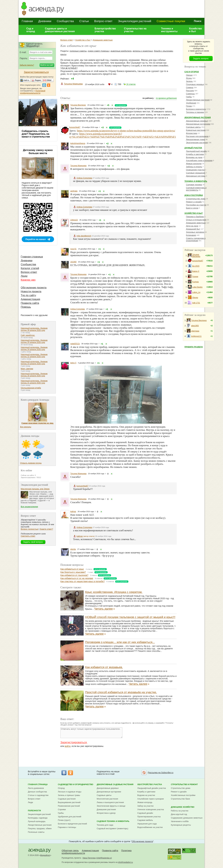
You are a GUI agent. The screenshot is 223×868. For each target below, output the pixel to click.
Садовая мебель (145, 820)
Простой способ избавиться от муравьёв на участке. (121, 692)
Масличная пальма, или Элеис (35, 489)
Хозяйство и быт (195, 30)
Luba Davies (197, 287)
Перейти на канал (36, 239)
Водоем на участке (146, 795)
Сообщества (65, 21)
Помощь (26, 307)
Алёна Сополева (84, 178)
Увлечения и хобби (180, 821)
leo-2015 (196, 266)
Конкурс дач (28, 280)
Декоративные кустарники (198, 124)
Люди (24, 276)
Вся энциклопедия (29, 507)
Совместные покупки (171, 21)
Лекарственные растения (198, 100)
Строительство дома (196, 199)
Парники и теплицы (67, 827)
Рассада (190, 91)
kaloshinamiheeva (78, 143)
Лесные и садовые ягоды (70, 792)
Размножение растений (69, 806)
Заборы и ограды (194, 167)
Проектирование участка (149, 817)
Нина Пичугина (89, 858)
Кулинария (191, 235)
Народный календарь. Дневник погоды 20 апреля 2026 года (34, 375)
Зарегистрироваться (74, 742)
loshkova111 (196, 336)
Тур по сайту (28, 295)
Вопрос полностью (29, 529)
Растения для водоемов (197, 136)
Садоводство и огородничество (76, 784)
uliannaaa (195, 331)
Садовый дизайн (145, 813)
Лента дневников (36, 788)
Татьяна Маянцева (73, 84)
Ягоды (189, 78)
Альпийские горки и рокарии (199, 160)
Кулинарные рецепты (181, 825)
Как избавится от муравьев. (104, 667)
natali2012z (75, 344)
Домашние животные (103, 40)
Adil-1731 (196, 303)
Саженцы (190, 94)
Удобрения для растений (70, 817)
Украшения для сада (147, 824)
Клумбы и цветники (195, 154)
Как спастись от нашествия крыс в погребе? (83, 581)
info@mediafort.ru (125, 862)
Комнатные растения (196, 130)
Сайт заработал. (28, 335)
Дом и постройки (194, 195)
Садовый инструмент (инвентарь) (113, 828)
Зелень (189, 81)
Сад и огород (31, 30)
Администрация (30, 299)
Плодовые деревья (195, 84)
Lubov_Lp (196, 292)
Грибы (189, 97)
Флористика (192, 133)
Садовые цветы (193, 127)
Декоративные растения (198, 118)
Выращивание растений (69, 802)
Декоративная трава (196, 139)
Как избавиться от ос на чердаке (77, 578)
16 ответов (131, 84)
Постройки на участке (196, 205)
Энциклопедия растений (134, 21)
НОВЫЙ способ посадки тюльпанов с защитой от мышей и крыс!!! (130, 617)
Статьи (84, 21)
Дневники (45, 21)
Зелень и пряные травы (69, 795)
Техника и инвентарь (196, 181)
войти (68, 746)
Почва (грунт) (64, 820)
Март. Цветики (27, 369)
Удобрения (191, 103)
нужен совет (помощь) (99, 51)
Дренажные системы (196, 176)
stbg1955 (195, 326)
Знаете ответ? (46, 529)
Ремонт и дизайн (194, 202)
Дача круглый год (179, 814)
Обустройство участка (150, 784)
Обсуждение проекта (34, 288)
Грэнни (195, 277)
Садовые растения (67, 799)
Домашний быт (193, 229)
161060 (73, 262)
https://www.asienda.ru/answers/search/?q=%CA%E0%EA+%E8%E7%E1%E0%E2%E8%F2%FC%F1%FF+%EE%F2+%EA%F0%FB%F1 (123, 135)
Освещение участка (195, 170)
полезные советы (78, 51)
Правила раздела (194, 347)
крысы (63, 54)
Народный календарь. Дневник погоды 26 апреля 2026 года (34, 329)
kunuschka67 (75, 127)
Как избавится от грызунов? (74, 575)
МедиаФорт (45, 855)
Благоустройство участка (105, 30)
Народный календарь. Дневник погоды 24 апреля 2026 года (34, 348)
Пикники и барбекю (195, 217)
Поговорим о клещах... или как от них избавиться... (120, 642)
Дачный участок (193, 148)
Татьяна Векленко (78, 105)
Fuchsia (195, 282)
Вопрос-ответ (103, 21)
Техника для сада (105, 825)
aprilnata (74, 191)
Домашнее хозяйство (183, 807)
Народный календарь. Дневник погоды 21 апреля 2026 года (34, 382)
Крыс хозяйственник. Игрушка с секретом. (114, 592)
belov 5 (73, 363)
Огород (61, 788)
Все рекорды (26, 427)
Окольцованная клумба (31, 388)
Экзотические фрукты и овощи (111, 806)
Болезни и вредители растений (72, 824)
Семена (190, 87)
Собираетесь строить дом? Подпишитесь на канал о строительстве (36, 134)
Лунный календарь (37, 821)
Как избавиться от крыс (72, 569)
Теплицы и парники (195, 112)
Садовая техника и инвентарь (113, 821)
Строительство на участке (135, 30)
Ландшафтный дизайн (196, 151)
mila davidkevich (84, 236)
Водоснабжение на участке (150, 827)
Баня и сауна (192, 208)
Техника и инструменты (169, 30)
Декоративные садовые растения (115, 784)
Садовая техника (194, 185)
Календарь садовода (38, 818)
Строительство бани (180, 799)
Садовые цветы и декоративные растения (60, 30)
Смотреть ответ (28, 536)
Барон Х (196, 271)
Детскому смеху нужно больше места (38, 152)
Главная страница (32, 257)
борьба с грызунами (163, 51)
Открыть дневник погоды (31, 463)
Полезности (34, 811)
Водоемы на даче (194, 157)
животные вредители (121, 51)
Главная (27, 21)
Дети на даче (192, 226)
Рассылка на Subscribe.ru (161, 773)
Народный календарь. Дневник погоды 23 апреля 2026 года (34, 363)
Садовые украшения (196, 173)
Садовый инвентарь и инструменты (196, 189)
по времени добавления (166, 98)
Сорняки (62, 809)
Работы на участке (180, 811)
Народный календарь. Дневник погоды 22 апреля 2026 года (34, 356)
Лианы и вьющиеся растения (110, 802)
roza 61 (73, 249)
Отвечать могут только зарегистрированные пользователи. (91, 733)
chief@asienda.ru (104, 858)
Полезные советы (36, 832)
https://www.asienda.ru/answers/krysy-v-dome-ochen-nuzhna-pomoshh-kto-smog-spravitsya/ (126, 131)
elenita (73, 549)
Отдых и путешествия (196, 220)
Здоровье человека (195, 232)
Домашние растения (106, 809)
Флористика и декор (106, 813)
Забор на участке (145, 806)
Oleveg (195, 298)
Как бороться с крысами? (73, 572)
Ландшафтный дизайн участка (152, 788)
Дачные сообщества (37, 792)
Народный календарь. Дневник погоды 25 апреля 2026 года (34, 341)
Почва (189, 106)
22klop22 (74, 220)
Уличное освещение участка (151, 809)
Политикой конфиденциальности (33, 92)
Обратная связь (70, 850)
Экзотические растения (197, 143)
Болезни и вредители (196, 109)
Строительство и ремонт (184, 784)
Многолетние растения (107, 799)
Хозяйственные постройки (183, 795)
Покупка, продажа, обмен (40, 828)
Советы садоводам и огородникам (196, 239)
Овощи (189, 75)
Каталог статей (30, 268)
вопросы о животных (143, 51)
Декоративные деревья (197, 121)
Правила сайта (30, 303)
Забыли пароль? (27, 65)
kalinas (73, 511)
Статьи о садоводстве (38, 795)
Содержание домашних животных (187, 818)
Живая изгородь (145, 802)
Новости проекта (31, 291)
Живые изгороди (194, 164)
